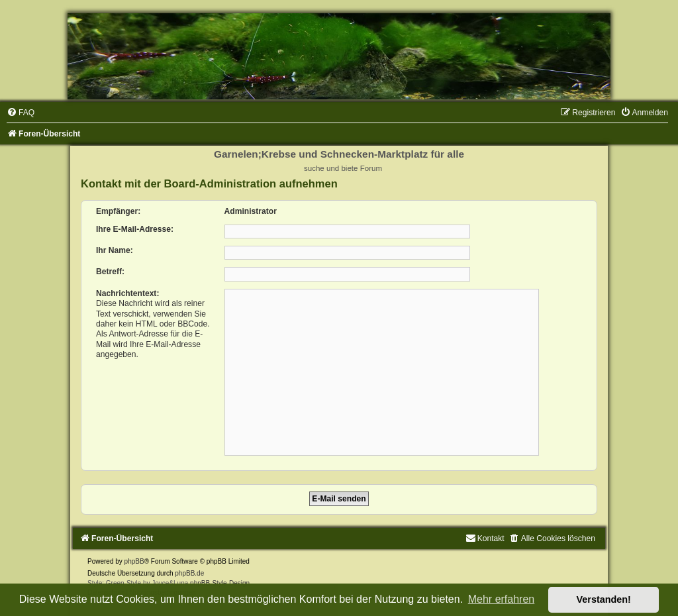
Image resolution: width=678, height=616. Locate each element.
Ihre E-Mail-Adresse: (135, 229)
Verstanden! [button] (604, 599)
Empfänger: (118, 211)
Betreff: (110, 272)
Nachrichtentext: (127, 293)
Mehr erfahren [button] (502, 599)
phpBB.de (189, 573)
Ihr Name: (115, 250)
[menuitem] (21, 113)
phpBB (134, 561)
